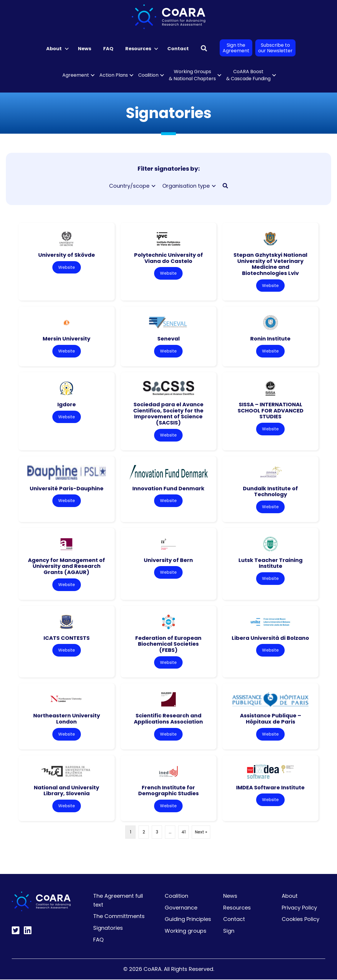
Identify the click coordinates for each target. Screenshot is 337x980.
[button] (67, 49)
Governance (181, 908)
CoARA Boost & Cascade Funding (248, 75)
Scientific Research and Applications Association (168, 719)
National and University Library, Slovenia (66, 791)
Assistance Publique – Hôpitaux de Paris (271, 719)
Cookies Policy (301, 920)
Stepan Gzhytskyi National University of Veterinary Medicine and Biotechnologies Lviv (270, 264)
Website (67, 267)
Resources (138, 49)
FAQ (108, 49)
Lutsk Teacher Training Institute (271, 563)
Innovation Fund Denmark (168, 488)
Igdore (67, 404)
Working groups (186, 931)
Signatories (108, 928)
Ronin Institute (270, 339)
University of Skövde (67, 255)
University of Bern (168, 560)
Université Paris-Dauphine (67, 488)
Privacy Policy (299, 908)
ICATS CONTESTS (67, 638)
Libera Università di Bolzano (270, 638)
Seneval (168, 339)
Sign (229, 931)
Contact (178, 49)
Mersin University (66, 339)
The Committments (119, 917)
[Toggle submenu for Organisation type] (214, 186)
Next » (201, 833)
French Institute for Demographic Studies (168, 791)
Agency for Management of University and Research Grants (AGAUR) (66, 566)
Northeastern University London (67, 719)
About (54, 49)
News (85, 49)
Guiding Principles (188, 920)
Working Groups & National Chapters (192, 75)
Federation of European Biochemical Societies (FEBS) (168, 644)
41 (183, 833)
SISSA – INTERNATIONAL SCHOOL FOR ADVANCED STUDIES (271, 410)
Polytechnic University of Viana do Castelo (168, 258)
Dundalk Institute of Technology (270, 491)
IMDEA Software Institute (270, 788)
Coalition (148, 75)
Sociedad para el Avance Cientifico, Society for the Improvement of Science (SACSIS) (168, 413)
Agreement (76, 75)
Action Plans (114, 75)
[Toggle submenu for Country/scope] (154, 186)
